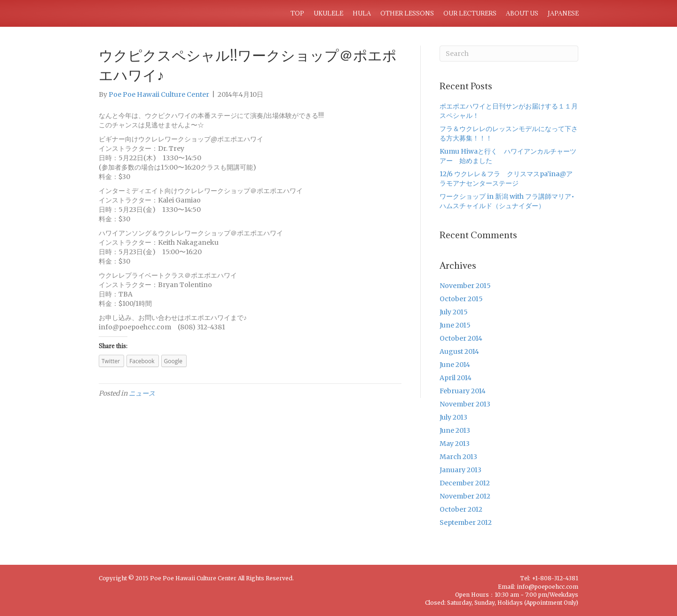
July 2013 (453, 417)
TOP (297, 13)
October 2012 (461, 509)
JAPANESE (563, 13)
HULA (362, 13)
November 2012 (465, 496)
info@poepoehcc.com (547, 587)
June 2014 (455, 365)
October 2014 (461, 338)
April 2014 (456, 378)
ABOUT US (522, 13)
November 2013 (465, 404)
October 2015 (461, 299)
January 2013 (461, 470)
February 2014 (463, 391)
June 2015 (455, 325)
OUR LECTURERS (470, 13)
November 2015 (465, 286)
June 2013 (455, 430)
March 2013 (458, 457)
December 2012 (465, 483)
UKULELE (328, 13)
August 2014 (459, 351)
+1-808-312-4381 (555, 578)
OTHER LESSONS (407, 13)
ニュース (142, 393)
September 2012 (466, 522)
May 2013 (455, 444)
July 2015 (454, 312)
